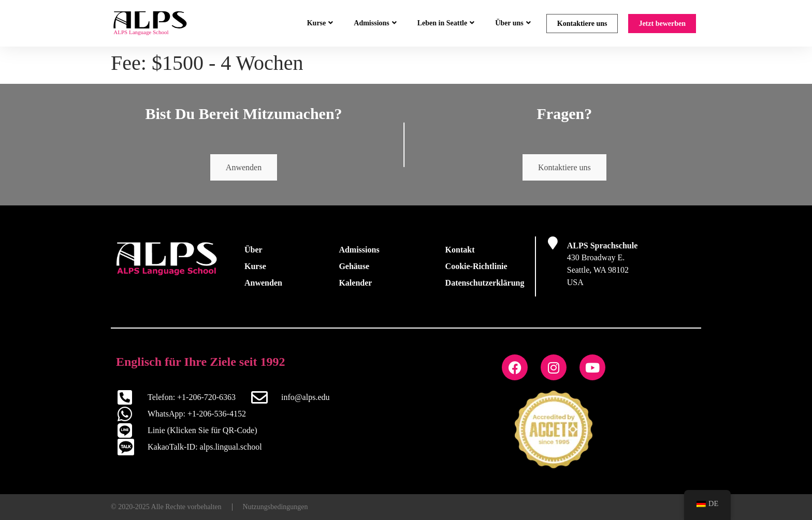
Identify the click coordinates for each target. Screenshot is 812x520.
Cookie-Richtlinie (476, 266)
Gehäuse (354, 266)
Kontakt (460, 250)
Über (253, 250)
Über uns (513, 23)
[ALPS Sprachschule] (553, 243)
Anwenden (244, 167)
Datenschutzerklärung (485, 283)
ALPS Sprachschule (602, 246)
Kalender (355, 283)
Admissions (375, 23)
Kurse (320, 23)
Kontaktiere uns (582, 24)
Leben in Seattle (446, 23)
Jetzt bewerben (662, 24)
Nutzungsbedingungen (275, 507)
